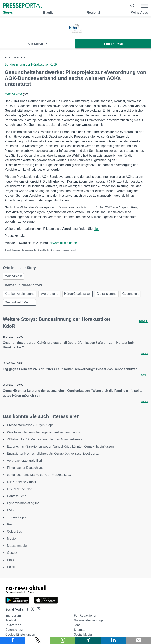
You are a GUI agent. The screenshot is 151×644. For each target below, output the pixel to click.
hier (96, 229)
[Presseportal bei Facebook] (26, 609)
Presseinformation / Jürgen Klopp (30, 425)
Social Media (83, 634)
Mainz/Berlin (13, 94)
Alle (143, 321)
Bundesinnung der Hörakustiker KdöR (31, 64)
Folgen (113, 44)
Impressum (13, 616)
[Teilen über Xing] (88, 640)
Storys (8, 13)
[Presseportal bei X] (31, 609)
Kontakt (11, 620)
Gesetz (12, 553)
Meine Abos (139, 13)
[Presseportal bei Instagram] (37, 609)
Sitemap (80, 630)
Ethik (11, 560)
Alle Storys (38, 44)
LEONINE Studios (20, 489)
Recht (11, 524)
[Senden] (138, 640)
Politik (11, 567)
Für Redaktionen (85, 616)
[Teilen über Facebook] (13, 640)
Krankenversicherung (20, 294)
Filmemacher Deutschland (25, 468)
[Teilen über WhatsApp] (63, 640)
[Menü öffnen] (145, 6)
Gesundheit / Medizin (19, 302)
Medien (12, 539)
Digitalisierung (107, 294)
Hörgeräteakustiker (78, 294)
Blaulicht (50, 13)
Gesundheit (131, 294)
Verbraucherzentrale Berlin (26, 461)
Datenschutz (14, 630)
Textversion (13, 625)
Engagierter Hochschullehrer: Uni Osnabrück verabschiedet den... (53, 454)
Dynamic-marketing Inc (23, 503)
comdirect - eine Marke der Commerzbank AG (39, 475)
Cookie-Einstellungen (20, 634)
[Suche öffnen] (133, 6)
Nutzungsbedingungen (89, 620)
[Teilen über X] (38, 640)
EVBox (12, 510)
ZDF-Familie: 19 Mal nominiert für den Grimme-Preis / (45, 439)
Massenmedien (18, 546)
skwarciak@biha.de (63, 243)
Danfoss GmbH (18, 496)
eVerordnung (49, 294)
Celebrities (15, 531)
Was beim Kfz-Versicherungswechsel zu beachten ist (44, 432)
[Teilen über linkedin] (113, 640)
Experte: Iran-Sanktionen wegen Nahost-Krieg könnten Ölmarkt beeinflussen (60, 446)
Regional (94, 13)
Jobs (77, 625)
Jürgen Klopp (16, 517)
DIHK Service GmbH (22, 482)
